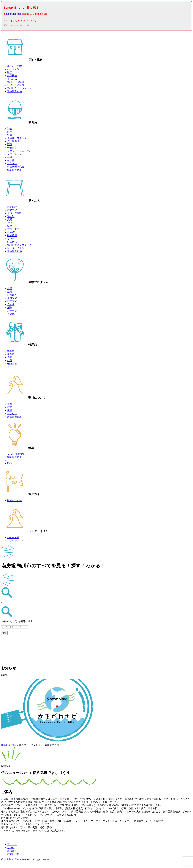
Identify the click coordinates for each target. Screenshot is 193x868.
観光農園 (12, 236)
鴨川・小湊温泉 (16, 83)
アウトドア (13, 230)
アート (11, 368)
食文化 (11, 305)
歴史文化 (12, 211)
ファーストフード (17, 155)
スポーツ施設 (14, 214)
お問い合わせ (14, 855)
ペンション (13, 70)
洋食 (10, 133)
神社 (10, 224)
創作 (10, 308)
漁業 (10, 293)
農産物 (11, 355)
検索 (4, 634)
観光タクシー (14, 501)
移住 (10, 464)
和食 (10, 129)
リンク (11, 848)
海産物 (11, 352)
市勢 (10, 405)
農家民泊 (12, 76)
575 (5, 21)
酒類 (10, 358)
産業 (10, 411)
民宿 (10, 73)
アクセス (12, 414)
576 (5, 26)
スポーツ (12, 312)
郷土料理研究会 (16, 168)
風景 (10, 220)
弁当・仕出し (14, 158)
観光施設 (12, 208)
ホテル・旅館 (14, 67)
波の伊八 (12, 243)
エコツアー (13, 299)
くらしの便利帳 (16, 455)
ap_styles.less (14, 14)
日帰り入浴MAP (16, 86)
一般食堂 (12, 149)
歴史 (10, 408)
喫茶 (10, 145)
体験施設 (12, 233)
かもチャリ (13, 538)
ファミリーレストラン (19, 152)
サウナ (11, 240)
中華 (10, 136)
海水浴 (11, 217)
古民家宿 (12, 80)
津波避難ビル (14, 92)
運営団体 (12, 852)
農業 (10, 289)
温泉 (10, 227)
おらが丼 (12, 164)
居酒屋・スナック (17, 139)
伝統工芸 (12, 365)
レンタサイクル (16, 249)
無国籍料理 (13, 142)
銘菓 (10, 361)
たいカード (13, 461)
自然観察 (12, 296)
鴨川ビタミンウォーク (19, 89)
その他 (11, 161)
